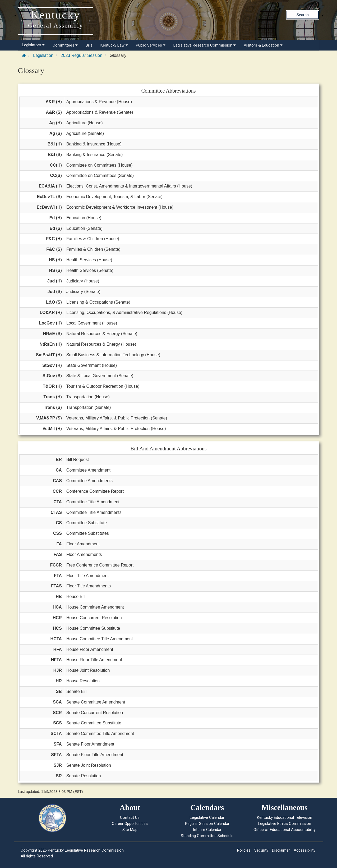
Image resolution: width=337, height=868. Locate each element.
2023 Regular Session (82, 55)
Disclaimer (281, 850)
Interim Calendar (207, 830)
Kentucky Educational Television (285, 817)
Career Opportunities (130, 824)
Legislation (43, 55)
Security (261, 850)
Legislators (33, 45)
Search (303, 15)
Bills (89, 45)
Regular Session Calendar (207, 824)
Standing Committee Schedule (207, 836)
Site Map (130, 830)
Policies (244, 850)
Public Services (151, 45)
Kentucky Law (114, 45)
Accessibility (304, 850)
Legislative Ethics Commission (285, 824)
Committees (65, 45)
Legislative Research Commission (205, 45)
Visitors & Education (263, 45)
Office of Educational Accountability (285, 830)
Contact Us (130, 817)
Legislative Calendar (207, 817)
